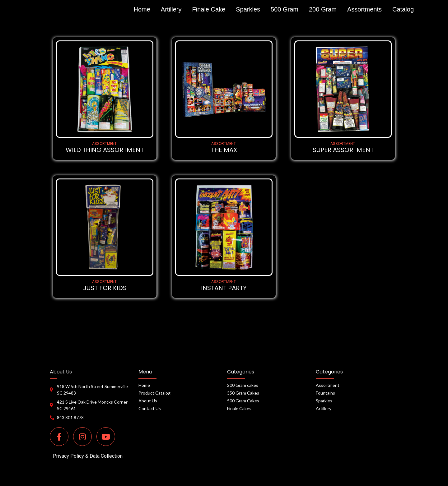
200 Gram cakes (243, 385)
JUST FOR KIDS (105, 288)
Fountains (325, 393)
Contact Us (150, 408)
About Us (148, 401)
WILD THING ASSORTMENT (105, 150)
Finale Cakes (239, 408)
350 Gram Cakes (243, 393)
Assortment (328, 385)
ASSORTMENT (104, 143)
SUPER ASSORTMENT (343, 150)
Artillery (324, 408)
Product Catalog (154, 393)
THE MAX (224, 150)
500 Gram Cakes (243, 401)
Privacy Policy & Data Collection (88, 456)
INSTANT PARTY (224, 288)
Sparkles (324, 401)
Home (144, 385)
